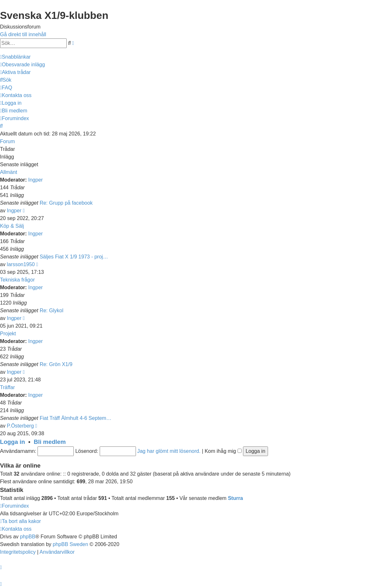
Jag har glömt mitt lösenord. (169, 451)
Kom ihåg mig (223, 451)
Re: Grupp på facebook (66, 203)
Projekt (8, 334)
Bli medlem (50, 442)
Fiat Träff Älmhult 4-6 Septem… (76, 418)
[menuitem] (22, 65)
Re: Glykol (52, 310)
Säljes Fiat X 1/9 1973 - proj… (74, 257)
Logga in (13, 442)
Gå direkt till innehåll (23, 34)
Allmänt (8, 172)
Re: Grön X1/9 (56, 364)
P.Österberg (20, 426)
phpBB (28, 537)
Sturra (235, 498)
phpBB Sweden (71, 544)
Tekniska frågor (17, 280)
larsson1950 (21, 264)
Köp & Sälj (12, 226)
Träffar (7, 387)
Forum (7, 141)
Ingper (35, 180)
